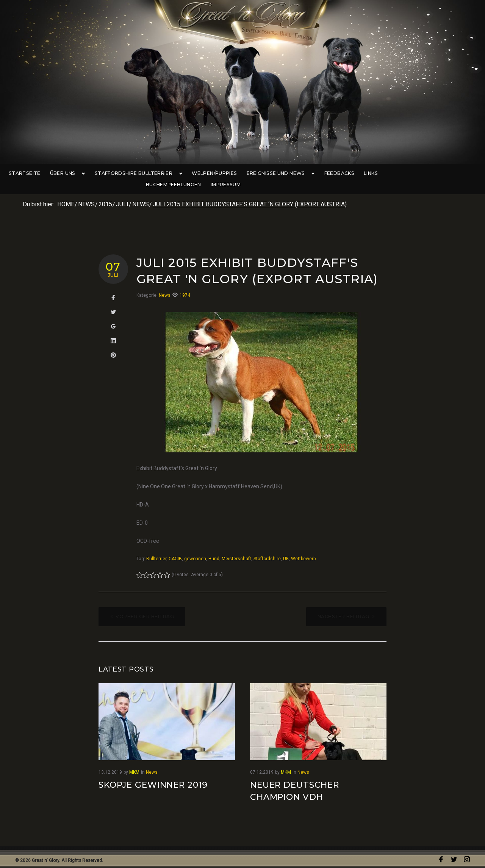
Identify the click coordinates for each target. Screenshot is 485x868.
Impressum (458, 174)
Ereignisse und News (274, 174)
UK (286, 549)
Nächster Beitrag (343, 606)
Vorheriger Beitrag (145, 606)
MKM (134, 762)
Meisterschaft (236, 549)
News (86, 194)
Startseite (28, 174)
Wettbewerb (303, 549)
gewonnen (195, 549)
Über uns (69, 174)
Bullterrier (156, 549)
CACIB (175, 549)
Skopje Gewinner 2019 (153, 774)
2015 (105, 194)
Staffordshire (267, 549)
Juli (122, 194)
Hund (214, 549)
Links (361, 174)
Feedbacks (330, 174)
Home (66, 194)
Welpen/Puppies (210, 174)
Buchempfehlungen (406, 174)
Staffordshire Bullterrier (135, 174)
